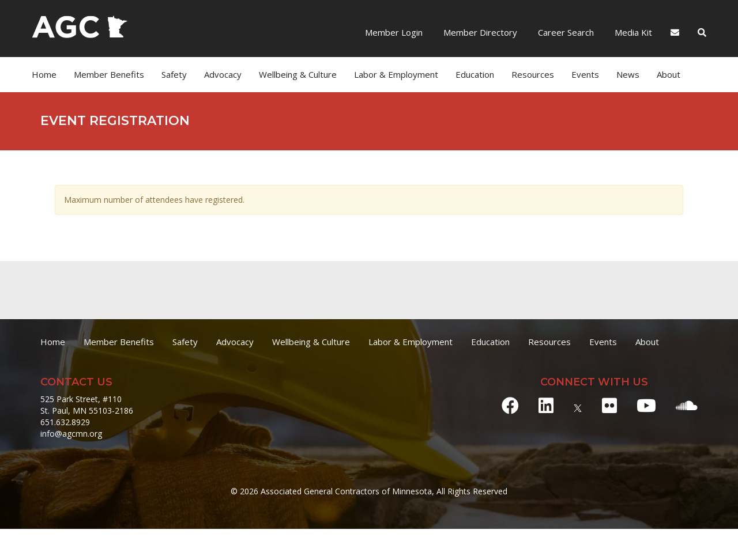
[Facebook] (510, 405)
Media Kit (632, 32)
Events (585, 74)
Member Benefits (109, 74)
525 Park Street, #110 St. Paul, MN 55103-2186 (87, 405)
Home (44, 74)
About (669, 74)
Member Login (394, 32)
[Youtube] (646, 405)
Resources (533, 74)
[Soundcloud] (687, 405)
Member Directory (479, 32)
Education (475, 74)
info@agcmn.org (71, 434)
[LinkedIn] (546, 405)
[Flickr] (609, 405)
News (628, 74)
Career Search (565, 32)
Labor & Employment (396, 74)
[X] (578, 405)
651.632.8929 (65, 422)
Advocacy (223, 74)
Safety (174, 74)
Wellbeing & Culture (298, 74)
